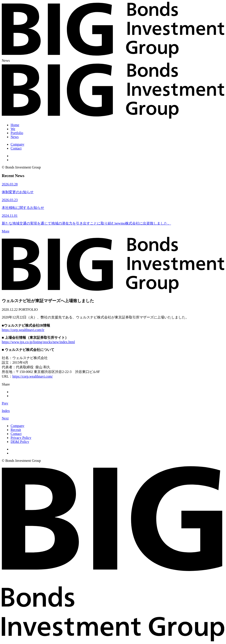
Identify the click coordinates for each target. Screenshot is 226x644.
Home (15, 125)
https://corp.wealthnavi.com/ (33, 376)
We (13, 129)
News (15, 137)
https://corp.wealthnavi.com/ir (23, 330)
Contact (16, 148)
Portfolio (17, 133)
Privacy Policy (21, 438)
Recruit (16, 430)
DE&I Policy (20, 442)
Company (17, 144)
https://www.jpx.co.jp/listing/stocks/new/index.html (38, 342)
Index (6, 411)
